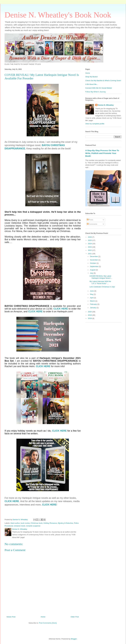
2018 (90, 318)
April (92, 298)
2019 (90, 315)
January (93, 308)
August (93, 270)
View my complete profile (95, 124)
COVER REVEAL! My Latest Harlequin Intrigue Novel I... (101, 277)
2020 (90, 312)
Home (43, 617)
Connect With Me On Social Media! (99, 88)
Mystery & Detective (65, 523)
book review (25, 523)
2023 (90, 247)
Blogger (74, 639)
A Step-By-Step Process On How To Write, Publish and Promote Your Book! (102, 153)
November (94, 260)
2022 (90, 250)
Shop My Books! (92, 77)
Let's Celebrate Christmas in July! (102, 287)
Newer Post (11, 617)
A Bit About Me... (92, 84)
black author (15, 523)
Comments (92, 224)
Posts (90, 220)
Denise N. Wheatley (106, 105)
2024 (90, 244)
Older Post (75, 617)
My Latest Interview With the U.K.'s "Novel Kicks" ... (100, 282)
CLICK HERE (61, 309)
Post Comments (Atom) (48, 623)
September (94, 266)
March (93, 301)
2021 (90, 254)
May (92, 294)
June (92, 291)
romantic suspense (33, 526)
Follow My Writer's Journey (95, 92)
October (93, 263)
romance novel (19, 526)
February (94, 304)
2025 (90, 240)
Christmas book (37, 523)
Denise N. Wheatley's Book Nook (58, 15)
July (92, 273)
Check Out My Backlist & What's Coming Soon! (103, 80)
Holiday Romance (50, 523)
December (94, 256)
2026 (90, 237)
